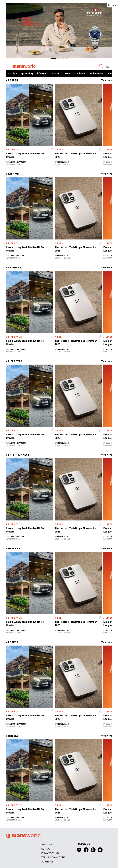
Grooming (27, 74)
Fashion (13, 74)
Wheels (81, 74)
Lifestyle (42, 74)
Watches (56, 74)
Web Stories (96, 74)
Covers (69, 74)
